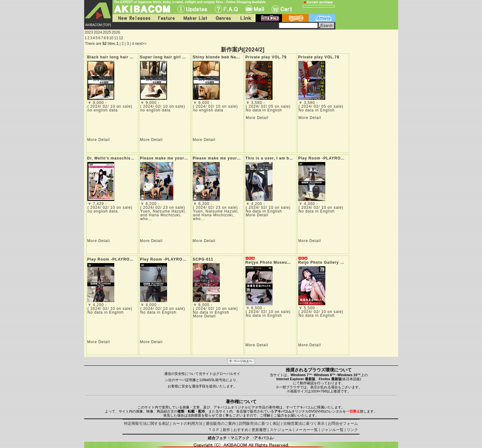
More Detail (99, 140)
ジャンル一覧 (332, 430)
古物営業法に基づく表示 (304, 424)
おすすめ (241, 430)
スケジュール (281, 430)
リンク (352, 430)
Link (245, 18)
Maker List (195, 18)
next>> (141, 44)
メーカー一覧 (306, 430)
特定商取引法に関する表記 (147, 424)
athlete (322, 18)
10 (111, 38)
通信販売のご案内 (221, 424)
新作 (226, 430)
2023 (89, 32)
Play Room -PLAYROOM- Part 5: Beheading (343, 158)
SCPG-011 (203, 259)
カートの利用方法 (187, 424)
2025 (107, 32)
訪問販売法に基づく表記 (259, 424)
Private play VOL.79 (266, 57)
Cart (282, 9)
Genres (223, 18)
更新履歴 (259, 430)
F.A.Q (226, 9)
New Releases (133, 18)
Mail (255, 9)
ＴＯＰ (214, 430)
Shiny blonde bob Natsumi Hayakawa (231, 57)
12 (121, 38)
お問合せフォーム (343, 424)
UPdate (192, 9)
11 (116, 38)
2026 (116, 32)
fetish (269, 18)
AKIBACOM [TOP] (98, 25)
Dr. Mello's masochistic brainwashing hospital (135, 158)
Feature (166, 18)
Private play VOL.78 (319, 57)
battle (295, 18)
